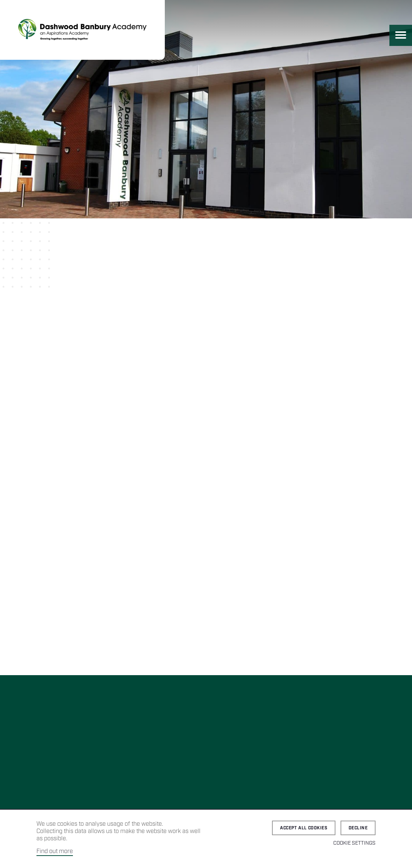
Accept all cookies (304, 828)
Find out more (55, 851)
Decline (358, 828)
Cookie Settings (354, 843)
